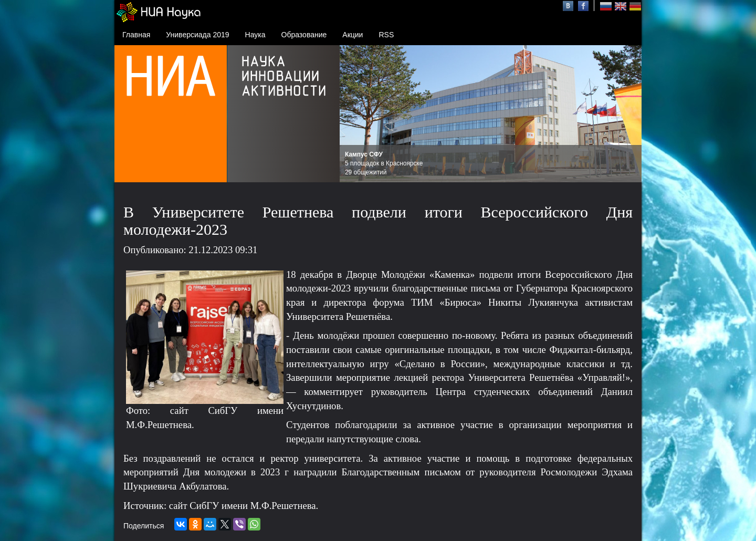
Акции (353, 35)
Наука (255, 35)
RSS (386, 35)
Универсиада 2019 (197, 35)
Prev (353, 114)
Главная (136, 35)
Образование (304, 35)
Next (628, 114)
